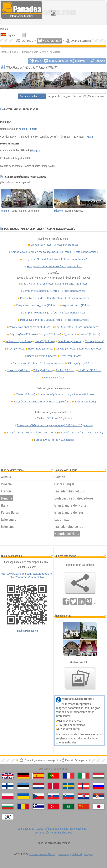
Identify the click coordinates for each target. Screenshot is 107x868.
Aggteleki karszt (73, 284)
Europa (85, 401)
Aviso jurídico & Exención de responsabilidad (62, 829)
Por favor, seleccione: (32, 96)
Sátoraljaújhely (82, 363)
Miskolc (44, 52)
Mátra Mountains (38, 284)
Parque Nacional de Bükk (55, 298)
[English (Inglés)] (8, 776)
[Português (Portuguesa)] (53, 776)
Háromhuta (41, 349)
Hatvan (47, 356)
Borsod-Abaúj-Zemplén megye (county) (55, 252)
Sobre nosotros (26, 829)
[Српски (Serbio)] (99, 796)
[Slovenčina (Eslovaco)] (53, 796)
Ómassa (55, 377)
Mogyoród (64, 854)
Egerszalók (70, 334)
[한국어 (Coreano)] (8, 817)
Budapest (77, 854)
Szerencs (19, 370)
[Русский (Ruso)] (99, 786)
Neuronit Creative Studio (42, 854)
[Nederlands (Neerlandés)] (38, 786)
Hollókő (90, 334)
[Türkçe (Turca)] (53, 806)
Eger (78, 327)
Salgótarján (23, 334)
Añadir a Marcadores (27, 631)
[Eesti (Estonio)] (23, 786)
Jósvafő (45, 341)
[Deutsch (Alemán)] (23, 776)
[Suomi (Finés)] (8, 786)
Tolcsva (95, 341)
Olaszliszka (70, 341)
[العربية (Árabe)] (69, 806)
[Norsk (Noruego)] (84, 786)
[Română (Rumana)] (23, 806)
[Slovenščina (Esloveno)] (69, 796)
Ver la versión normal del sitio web (53, 832)
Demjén (50, 334)
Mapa (90, 137)
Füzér (16, 349)
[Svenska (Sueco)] (69, 786)
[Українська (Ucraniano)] (23, 796)
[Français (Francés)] (69, 776)
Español (12, 35)
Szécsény (71, 356)
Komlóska (91, 349)
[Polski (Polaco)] (8, 796)
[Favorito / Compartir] (80, 583)
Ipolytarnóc (19, 341)
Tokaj (43, 370)
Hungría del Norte (29, 52)
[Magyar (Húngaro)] (99, 776)
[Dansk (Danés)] (53, 786)
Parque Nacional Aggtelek (38, 305)
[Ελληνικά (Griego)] (38, 806)
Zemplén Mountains (55, 291)
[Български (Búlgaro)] (8, 806)
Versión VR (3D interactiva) (89, 96)
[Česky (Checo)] (38, 796)
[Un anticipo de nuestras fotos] (80, 678)
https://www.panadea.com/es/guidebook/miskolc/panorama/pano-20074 (27, 575)
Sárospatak (39, 363)
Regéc (31, 356)
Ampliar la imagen (59, 96)
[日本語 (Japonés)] (99, 806)
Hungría (14, 52)
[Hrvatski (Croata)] (84, 796)
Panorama (55, 52)
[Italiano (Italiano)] (84, 776)
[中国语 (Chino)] (84, 806)
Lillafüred (90, 370)
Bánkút (65, 370)
